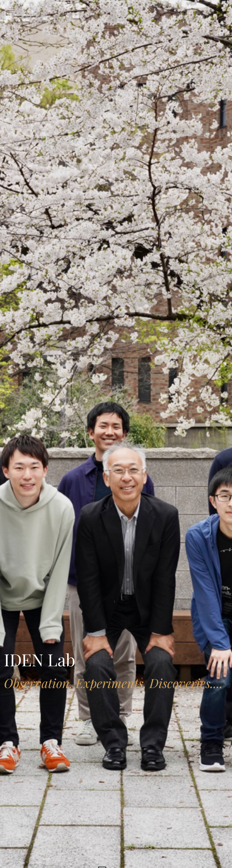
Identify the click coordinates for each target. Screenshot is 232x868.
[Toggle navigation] (11, 9)
